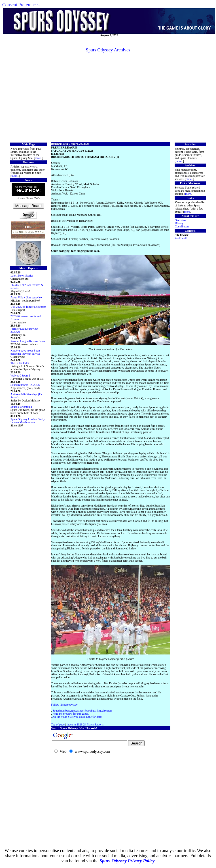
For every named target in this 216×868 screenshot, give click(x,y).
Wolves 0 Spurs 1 (20, 376)
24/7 (37, 198)
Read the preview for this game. (71, 714)
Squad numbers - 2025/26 (25, 385)
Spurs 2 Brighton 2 (21, 407)
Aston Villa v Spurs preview (27, 297)
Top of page (58, 724)
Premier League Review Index (28, 341)
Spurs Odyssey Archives (108, 50)
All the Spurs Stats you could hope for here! (77, 717)
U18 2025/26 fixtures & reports (28, 307)
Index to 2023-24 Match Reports (85, 724)
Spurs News (25, 198)
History (179, 223)
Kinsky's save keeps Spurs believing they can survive (25, 352)
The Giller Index (20, 363)
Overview (180, 220)
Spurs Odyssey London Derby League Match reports (28, 421)
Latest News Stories (22, 276)
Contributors (182, 226)
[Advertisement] (108, 97)
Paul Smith (181, 238)
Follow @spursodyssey (64, 705)
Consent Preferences (21, 5)
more (38, 158)
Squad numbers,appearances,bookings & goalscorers (82, 711)
